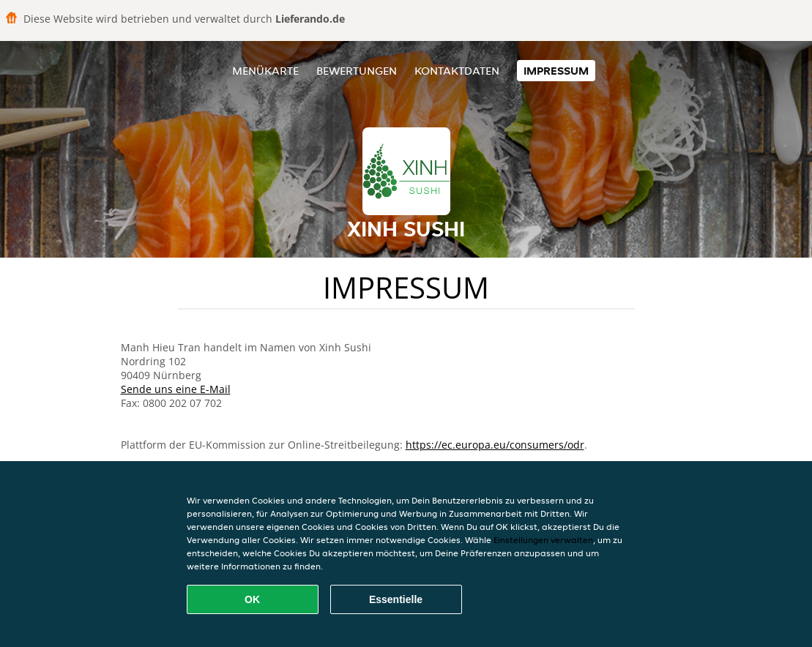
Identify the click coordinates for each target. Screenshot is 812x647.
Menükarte (265, 71)
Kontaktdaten (457, 71)
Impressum (556, 71)
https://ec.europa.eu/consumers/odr (495, 445)
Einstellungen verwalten (543, 540)
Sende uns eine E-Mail (176, 389)
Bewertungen (357, 71)
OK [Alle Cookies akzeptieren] (252, 599)
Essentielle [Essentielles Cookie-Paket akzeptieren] (396, 599)
